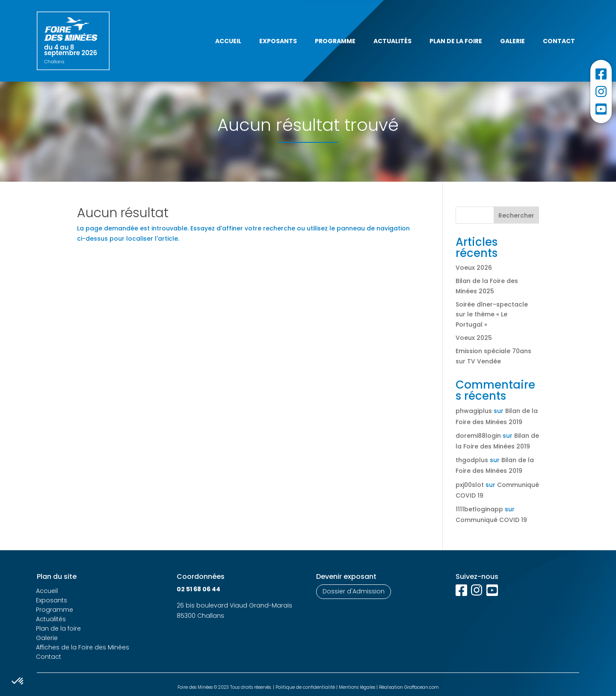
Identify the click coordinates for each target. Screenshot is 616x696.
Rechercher (516, 215)
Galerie (512, 41)
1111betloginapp (479, 509)
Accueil (228, 41)
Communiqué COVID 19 (491, 520)
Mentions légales (357, 687)
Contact (559, 41)
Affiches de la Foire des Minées (83, 647)
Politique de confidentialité (305, 687)
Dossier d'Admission (354, 591)
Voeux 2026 (474, 268)
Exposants (278, 41)
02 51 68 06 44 (198, 589)
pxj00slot (470, 485)
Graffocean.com (422, 687)
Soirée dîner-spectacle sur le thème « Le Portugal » (492, 315)
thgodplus (472, 460)
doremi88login (478, 436)
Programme (335, 41)
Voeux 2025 (474, 338)
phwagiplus (474, 411)
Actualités (392, 41)
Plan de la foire (456, 41)
